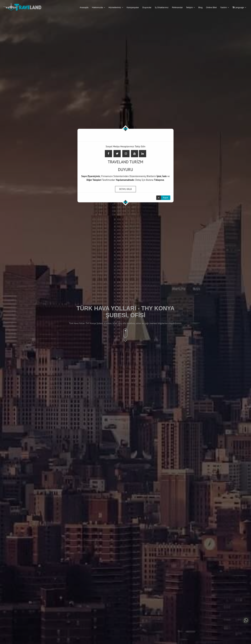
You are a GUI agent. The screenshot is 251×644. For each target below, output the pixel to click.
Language (238, 7)
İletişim (190, 7)
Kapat (166, 197)
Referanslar (177, 7)
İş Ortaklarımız (162, 7)
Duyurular (147, 7)
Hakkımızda (97, 7)
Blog (200, 7)
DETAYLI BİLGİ (126, 189)
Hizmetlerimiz (115, 7)
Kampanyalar (133, 7)
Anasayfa (84, 7)
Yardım (224, 7)
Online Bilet (211, 7)
